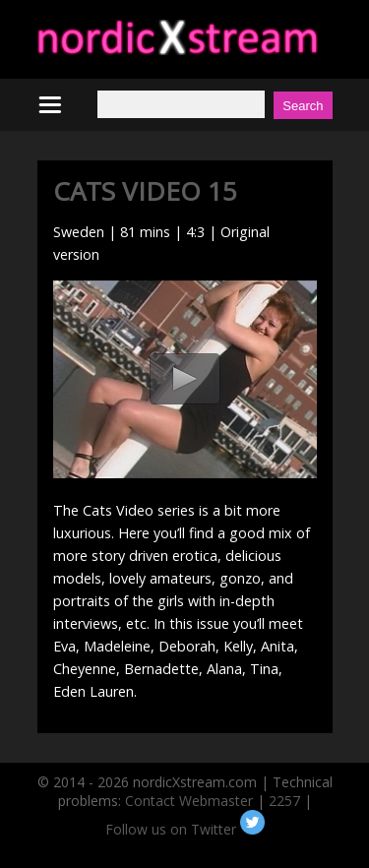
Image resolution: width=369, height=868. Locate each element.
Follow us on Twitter (185, 829)
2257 (284, 801)
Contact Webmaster (189, 801)
